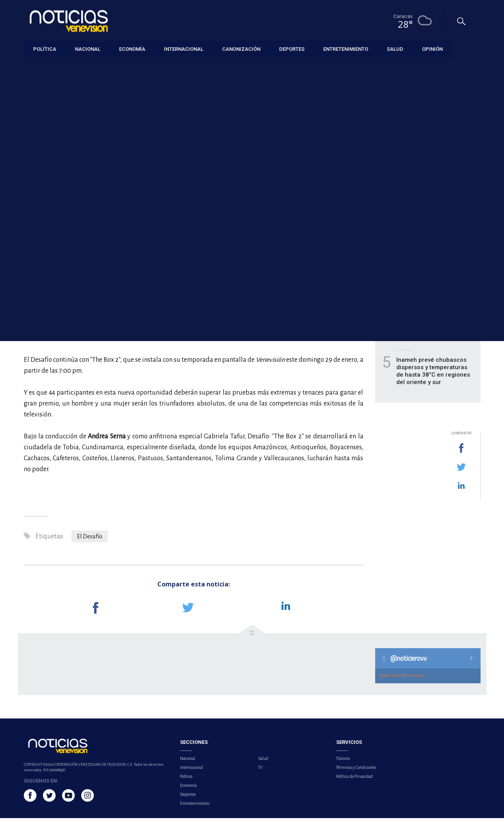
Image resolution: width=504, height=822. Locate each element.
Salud (263, 762)
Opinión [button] (432, 49)
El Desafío (90, 540)
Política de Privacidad (354, 780)
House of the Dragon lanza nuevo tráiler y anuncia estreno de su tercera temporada (434, 287)
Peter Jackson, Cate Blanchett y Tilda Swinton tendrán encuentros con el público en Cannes (433, 242)
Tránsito (343, 762)
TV (260, 771)
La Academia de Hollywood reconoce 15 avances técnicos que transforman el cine (434, 198)
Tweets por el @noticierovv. (402, 679)
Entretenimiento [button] (346, 49)
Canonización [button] (241, 49)
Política (186, 780)
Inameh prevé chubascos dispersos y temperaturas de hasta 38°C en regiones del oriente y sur (433, 375)
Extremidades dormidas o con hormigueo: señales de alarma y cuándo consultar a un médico (434, 331)
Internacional (191, 771)
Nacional (188, 762)
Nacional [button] (88, 49)
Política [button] (45, 49)
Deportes (188, 798)
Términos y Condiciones (356, 771)
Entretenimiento (42, 67)
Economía (188, 789)
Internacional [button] (184, 49)
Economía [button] (132, 49)
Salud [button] (395, 49)
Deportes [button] (292, 49)
